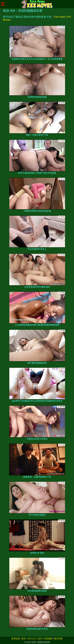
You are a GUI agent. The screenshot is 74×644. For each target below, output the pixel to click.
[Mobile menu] (3, 4)
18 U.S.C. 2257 (35, 639)
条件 (24, 639)
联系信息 (16, 639)
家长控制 (58, 639)
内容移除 (48, 639)
